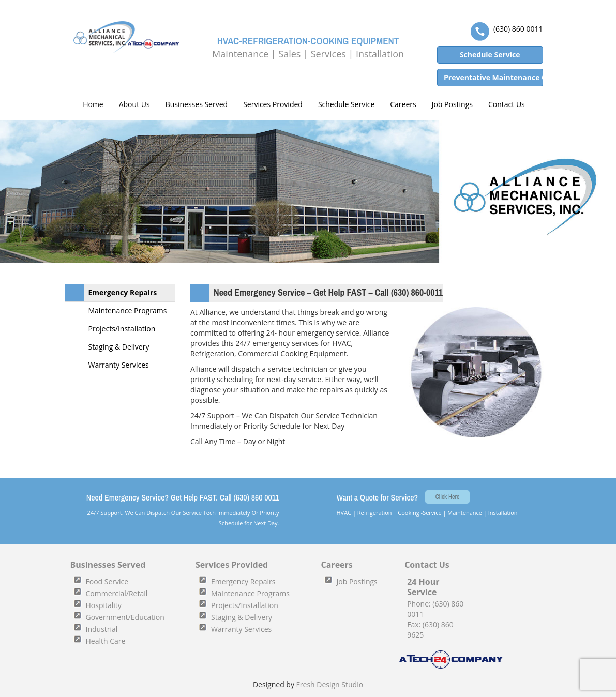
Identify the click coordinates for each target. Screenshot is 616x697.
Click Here (448, 497)
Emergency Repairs (123, 292)
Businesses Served (197, 104)
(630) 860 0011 (518, 29)
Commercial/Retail (117, 593)
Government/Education (125, 617)
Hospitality (104, 605)
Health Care (106, 641)
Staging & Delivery (119, 347)
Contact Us (507, 104)
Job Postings (452, 104)
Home (92, 104)
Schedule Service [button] (490, 55)
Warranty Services (119, 365)
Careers (403, 104)
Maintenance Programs (128, 310)
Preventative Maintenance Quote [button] (493, 77)
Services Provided (273, 104)
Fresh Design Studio (330, 684)
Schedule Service (346, 104)
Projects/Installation (122, 329)
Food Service (107, 581)
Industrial (102, 629)
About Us (134, 104)
